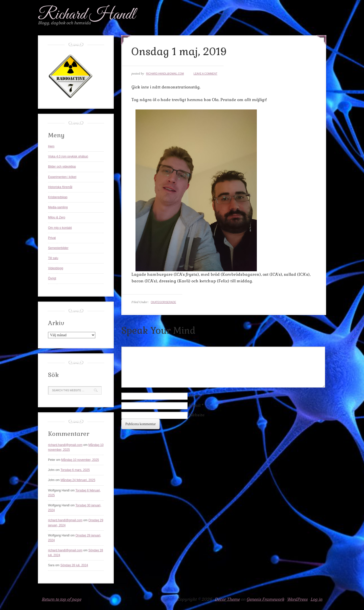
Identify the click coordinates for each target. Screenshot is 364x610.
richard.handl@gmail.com (165, 74)
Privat (52, 238)
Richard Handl (87, 15)
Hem (51, 146)
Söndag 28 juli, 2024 (74, 565)
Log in (316, 599)
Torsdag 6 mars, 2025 (75, 470)
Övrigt (52, 278)
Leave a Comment (206, 74)
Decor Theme (227, 599)
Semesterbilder (58, 248)
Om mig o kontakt (60, 228)
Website (197, 415)
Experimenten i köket (62, 177)
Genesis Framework (265, 599)
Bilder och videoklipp (62, 167)
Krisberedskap (58, 197)
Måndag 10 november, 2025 (80, 460)
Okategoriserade (163, 302)
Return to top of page (61, 599)
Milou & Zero (57, 217)
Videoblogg (56, 268)
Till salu (53, 258)
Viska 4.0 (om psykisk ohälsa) (68, 156)
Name (195, 396)
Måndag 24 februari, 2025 (78, 480)
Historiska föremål (60, 187)
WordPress (297, 599)
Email (195, 405)
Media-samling (58, 207)
